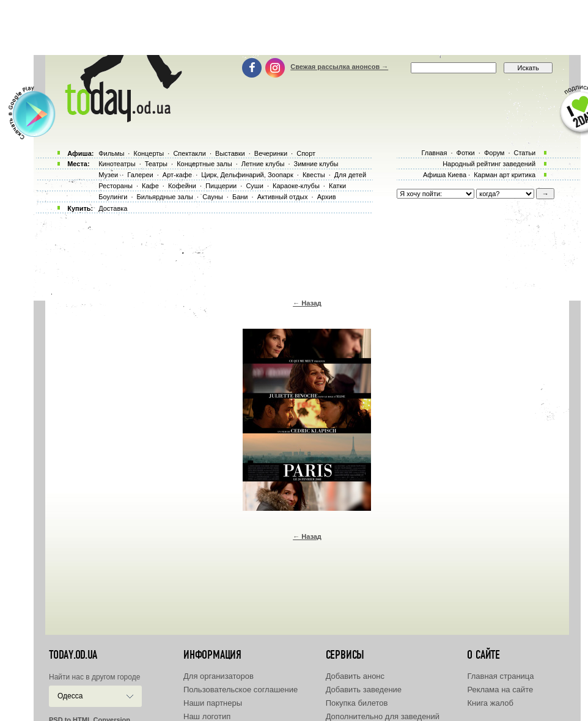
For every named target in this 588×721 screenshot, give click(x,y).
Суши (254, 186)
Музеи (108, 175)
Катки (337, 186)
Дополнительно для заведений (383, 716)
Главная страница (500, 676)
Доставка (113, 208)
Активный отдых (283, 197)
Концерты (149, 153)
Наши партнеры (213, 703)
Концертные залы (204, 164)
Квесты (314, 175)
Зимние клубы (316, 164)
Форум (494, 153)
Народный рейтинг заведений (489, 164)
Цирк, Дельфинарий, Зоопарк (247, 175)
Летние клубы (263, 164)
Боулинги (113, 197)
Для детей (350, 175)
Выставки (230, 153)
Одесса (70, 696)
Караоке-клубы (296, 186)
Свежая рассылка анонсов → (339, 67)
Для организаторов (219, 676)
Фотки (466, 153)
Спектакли (189, 153)
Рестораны (116, 186)
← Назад (307, 303)
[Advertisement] (294, 27)
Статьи (525, 153)
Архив (327, 197)
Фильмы (111, 153)
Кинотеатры (117, 164)
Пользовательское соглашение (241, 690)
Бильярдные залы (165, 197)
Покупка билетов (357, 703)
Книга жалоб (490, 703)
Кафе (150, 186)
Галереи (140, 175)
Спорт (306, 153)
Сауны (213, 197)
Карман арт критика (505, 175)
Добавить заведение (364, 690)
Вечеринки (271, 153)
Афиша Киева (445, 175)
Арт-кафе (177, 175)
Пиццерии (221, 186)
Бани (240, 197)
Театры (156, 164)
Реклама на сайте (500, 690)
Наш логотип (207, 716)
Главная (434, 153)
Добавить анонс (355, 676)
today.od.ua (73, 655)
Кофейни (182, 186)
